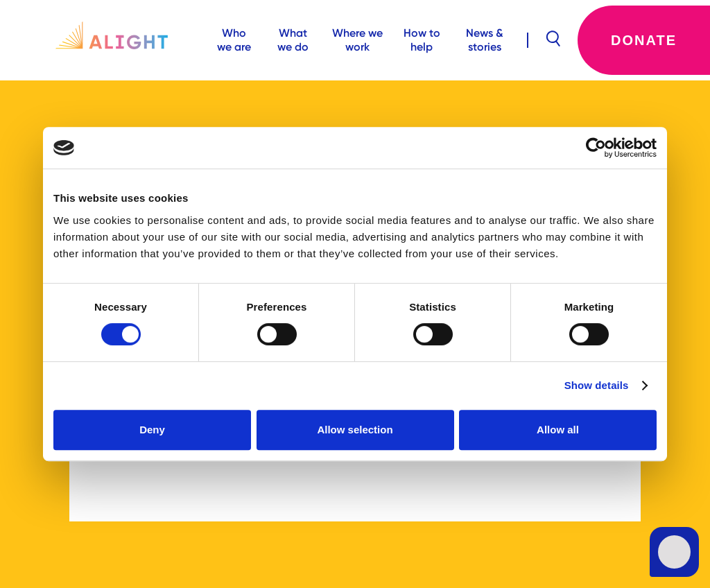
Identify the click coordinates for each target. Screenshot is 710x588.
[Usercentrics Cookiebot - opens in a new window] (596, 148)
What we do (293, 40)
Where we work (357, 40)
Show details (597, 385)
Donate (644, 40)
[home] (102, 40)
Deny (152, 430)
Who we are (234, 40)
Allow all (558, 430)
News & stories (485, 40)
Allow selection (355, 430)
